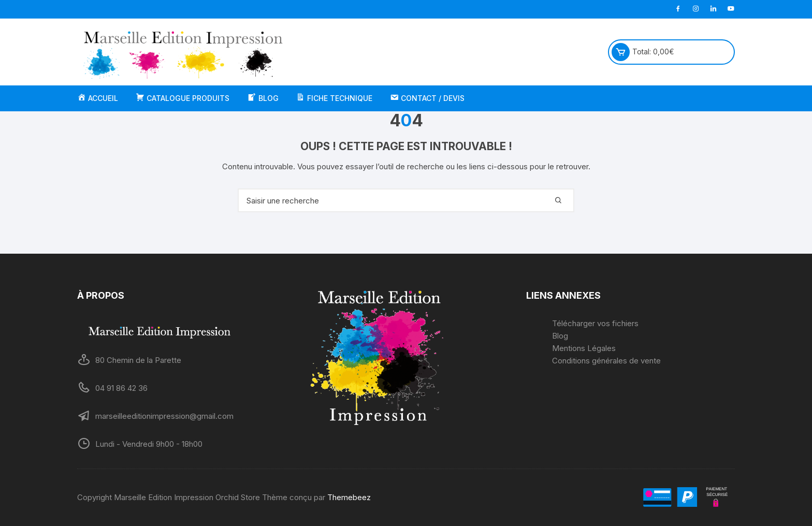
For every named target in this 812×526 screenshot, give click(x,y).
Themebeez (349, 497)
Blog (560, 336)
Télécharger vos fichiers (595, 323)
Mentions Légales (584, 348)
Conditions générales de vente (606, 361)
